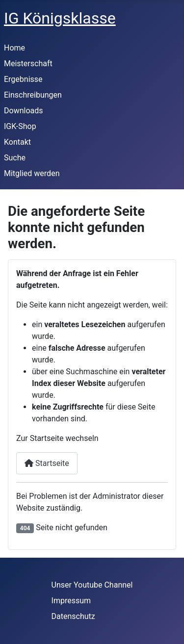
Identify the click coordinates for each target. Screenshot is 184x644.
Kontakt (17, 142)
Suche (15, 158)
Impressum (71, 601)
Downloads (23, 111)
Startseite (47, 463)
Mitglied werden (32, 173)
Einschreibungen (33, 95)
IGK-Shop (20, 126)
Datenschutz (73, 616)
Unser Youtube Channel (92, 585)
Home (14, 48)
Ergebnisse (23, 79)
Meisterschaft (28, 64)
